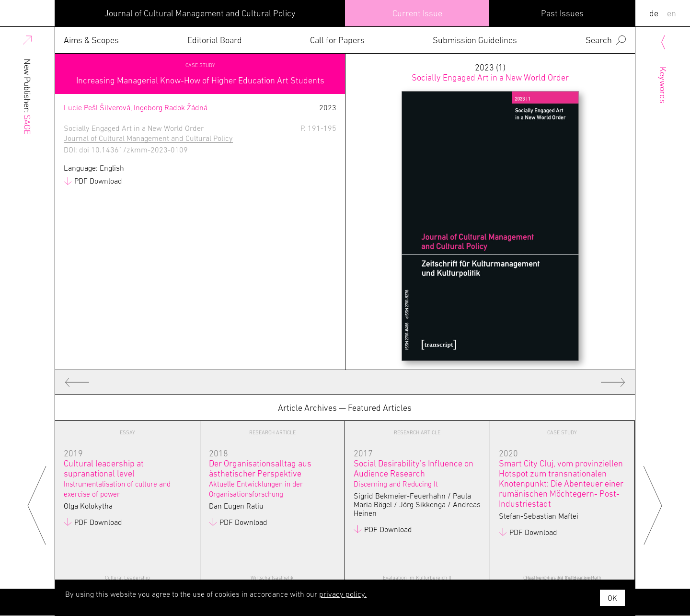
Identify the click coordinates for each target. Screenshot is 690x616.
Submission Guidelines (475, 40)
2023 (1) (490, 72)
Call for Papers (337, 40)
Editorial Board (215, 40)
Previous (37, 505)
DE (654, 13)
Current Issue (417, 13)
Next (653, 505)
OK (612, 598)
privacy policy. (343, 594)
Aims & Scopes (91, 40)
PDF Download (98, 181)
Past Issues (562, 13)
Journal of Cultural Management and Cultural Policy (200, 13)
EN (672, 13)
